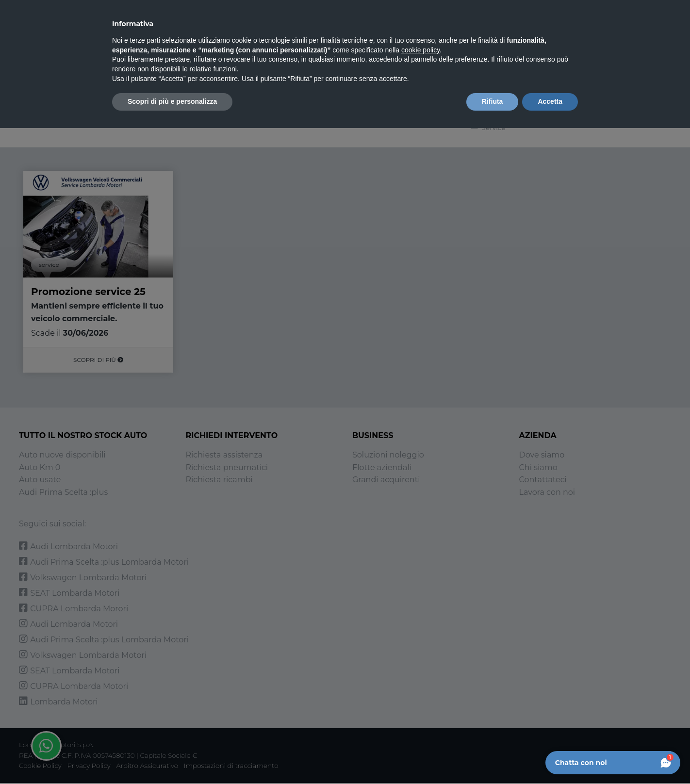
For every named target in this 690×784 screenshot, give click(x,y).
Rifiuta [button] (493, 101)
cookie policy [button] (420, 50)
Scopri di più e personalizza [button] (172, 101)
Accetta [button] (550, 101)
